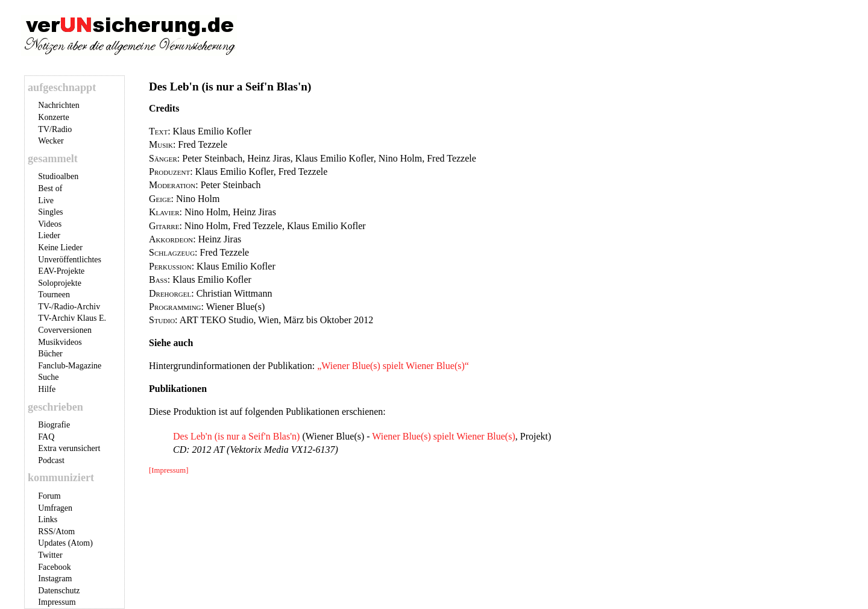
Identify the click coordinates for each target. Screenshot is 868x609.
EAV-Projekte (61, 271)
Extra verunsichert (69, 448)
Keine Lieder (60, 248)
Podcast (51, 460)
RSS (46, 532)
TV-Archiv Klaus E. (72, 318)
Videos (50, 224)
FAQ (46, 437)
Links (48, 519)
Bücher (50, 354)
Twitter (50, 555)
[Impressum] (168, 470)
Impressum (57, 602)
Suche (48, 377)
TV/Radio (55, 129)
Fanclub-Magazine (70, 366)
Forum (49, 496)
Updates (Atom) (65, 543)
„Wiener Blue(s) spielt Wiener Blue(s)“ (393, 366)
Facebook (54, 567)
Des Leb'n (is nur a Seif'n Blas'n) (236, 436)
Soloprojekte (60, 283)
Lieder (49, 235)
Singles (50, 212)
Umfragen (55, 508)
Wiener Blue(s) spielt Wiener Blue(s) (443, 436)
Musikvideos (60, 342)
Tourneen (54, 295)
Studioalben (58, 176)
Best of (50, 188)
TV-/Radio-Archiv (69, 307)
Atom (65, 532)
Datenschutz (59, 591)
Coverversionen (65, 330)
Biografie (54, 425)
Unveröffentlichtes (70, 260)
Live (46, 200)
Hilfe (47, 389)
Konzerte (53, 117)
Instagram (55, 579)
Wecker (51, 141)
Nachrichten (58, 105)
